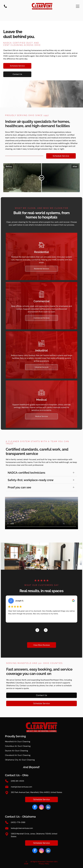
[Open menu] (78, 6)
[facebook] (35, 807)
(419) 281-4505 (17, 781)
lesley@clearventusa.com (22, 828)
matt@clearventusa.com (21, 787)
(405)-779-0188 (18, 822)
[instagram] (41, 807)
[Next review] (53, 630)
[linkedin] (48, 807)
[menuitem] (42, 743)
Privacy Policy (44, 864)
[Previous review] (30, 630)
